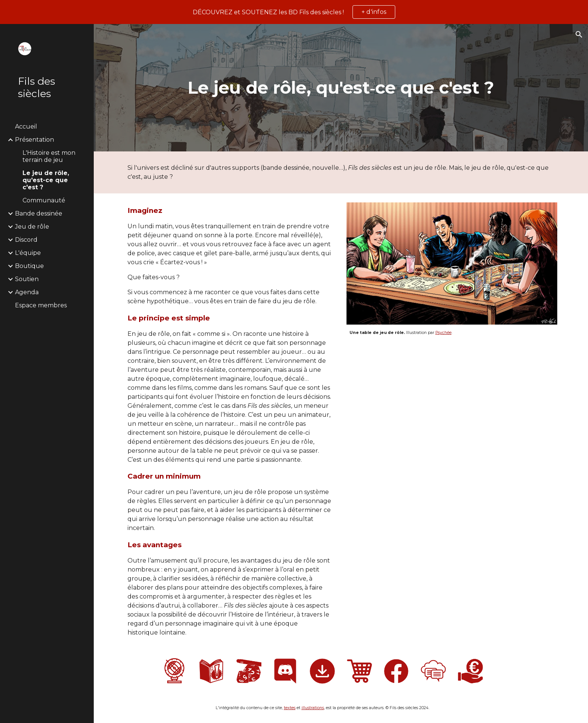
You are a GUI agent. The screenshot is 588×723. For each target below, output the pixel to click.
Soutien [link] (27, 279)
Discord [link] (26, 240)
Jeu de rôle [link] (32, 227)
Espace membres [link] (41, 305)
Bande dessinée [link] (39, 213)
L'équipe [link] (28, 253)
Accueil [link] (26, 126)
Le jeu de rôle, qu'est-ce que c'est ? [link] (46, 180)
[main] (341, 88)
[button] (579, 34)
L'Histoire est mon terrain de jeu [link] (49, 156)
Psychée (443, 333)
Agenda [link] (27, 292)
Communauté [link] (44, 200)
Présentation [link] (34, 140)
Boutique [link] (29, 266)
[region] (294, 12)
